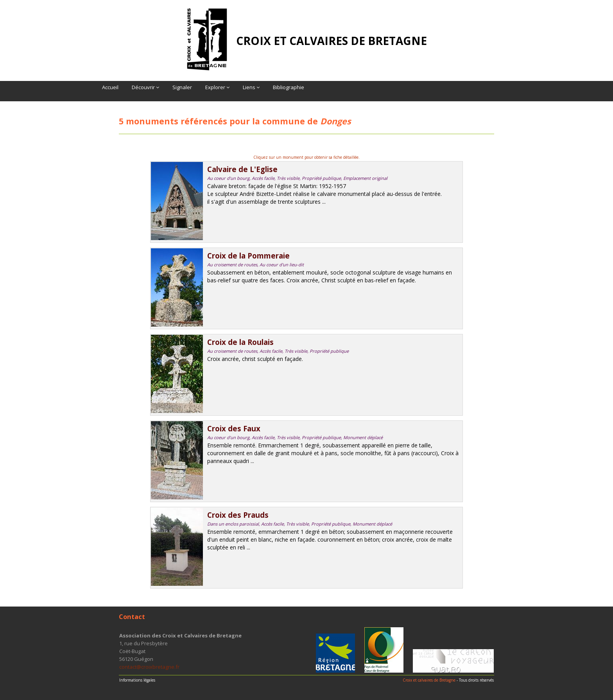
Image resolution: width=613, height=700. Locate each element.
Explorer (217, 87)
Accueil (110, 87)
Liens (251, 87)
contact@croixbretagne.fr (149, 667)
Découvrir (145, 87)
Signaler (182, 87)
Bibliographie (289, 87)
